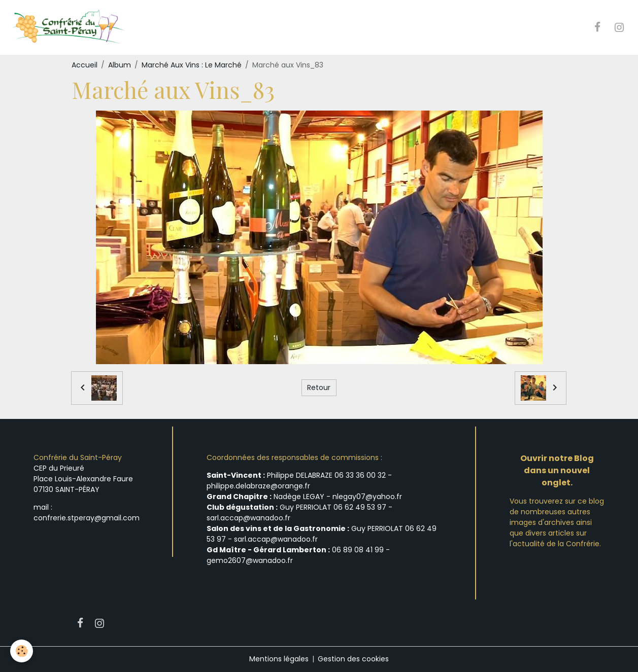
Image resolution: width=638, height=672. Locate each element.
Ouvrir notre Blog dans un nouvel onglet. (557, 470)
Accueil (85, 65)
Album (120, 65)
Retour (319, 387)
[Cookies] (22, 651)
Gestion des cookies (353, 659)
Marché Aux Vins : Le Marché (192, 65)
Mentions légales (279, 659)
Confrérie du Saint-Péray (78, 457)
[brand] (69, 27)
